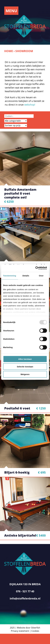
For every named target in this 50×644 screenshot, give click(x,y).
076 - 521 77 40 (25, 591)
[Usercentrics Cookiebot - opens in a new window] (36, 268)
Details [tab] (26, 276)
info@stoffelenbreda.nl (25, 598)
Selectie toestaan (25, 367)
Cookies (35, 631)
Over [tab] (41, 276)
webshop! (30, 105)
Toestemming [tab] (10, 276)
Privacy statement (20, 631)
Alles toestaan (25, 359)
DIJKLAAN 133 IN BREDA (25, 584)
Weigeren (25, 374)
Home (9, 51)
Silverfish (36, 628)
